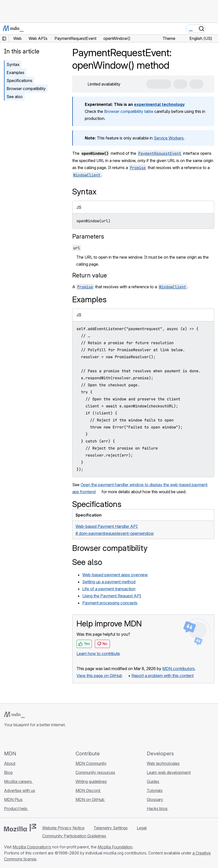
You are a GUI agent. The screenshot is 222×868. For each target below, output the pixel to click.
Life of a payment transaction (109, 589)
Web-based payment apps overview (115, 575)
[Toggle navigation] (212, 29)
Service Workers (169, 138)
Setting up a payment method (109, 582)
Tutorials (155, 790)
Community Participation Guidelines (74, 836)
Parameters (88, 236)
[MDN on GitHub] (7, 739)
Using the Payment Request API (112, 596)
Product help (16, 809)
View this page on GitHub (99, 676)
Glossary (155, 800)
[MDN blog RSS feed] (43, 739)
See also (15, 97)
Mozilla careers (18, 781)
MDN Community (91, 763)
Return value (90, 275)
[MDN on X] (25, 739)
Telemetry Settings (111, 828)
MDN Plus (13, 800)
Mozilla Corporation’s (32, 847)
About (10, 763)
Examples (15, 73)
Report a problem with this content (163, 676)
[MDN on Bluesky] (16, 739)
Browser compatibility (26, 89)
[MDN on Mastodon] (34, 739)
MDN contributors (178, 669)
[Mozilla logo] (20, 828)
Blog (8, 772)
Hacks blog (158, 809)
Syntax (13, 64)
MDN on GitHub (90, 800)
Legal (142, 828)
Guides (153, 781)
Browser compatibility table (129, 111)
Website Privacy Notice (63, 828)
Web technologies (163, 763)
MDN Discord (88, 790)
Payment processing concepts (110, 603)
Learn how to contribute (98, 654)
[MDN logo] (14, 715)
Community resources (95, 772)
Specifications (19, 81)
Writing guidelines (91, 781)
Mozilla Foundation (115, 847)
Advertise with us (20, 790)
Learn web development (169, 772)
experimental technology (159, 104)
